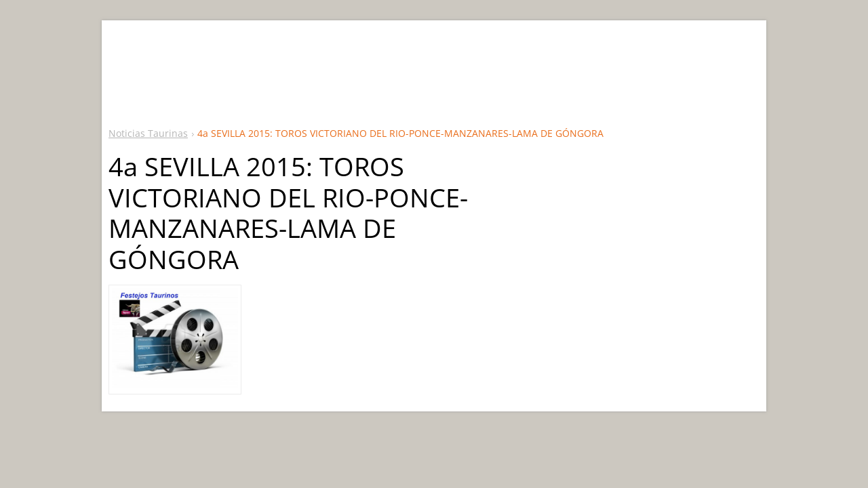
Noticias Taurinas (148, 133)
